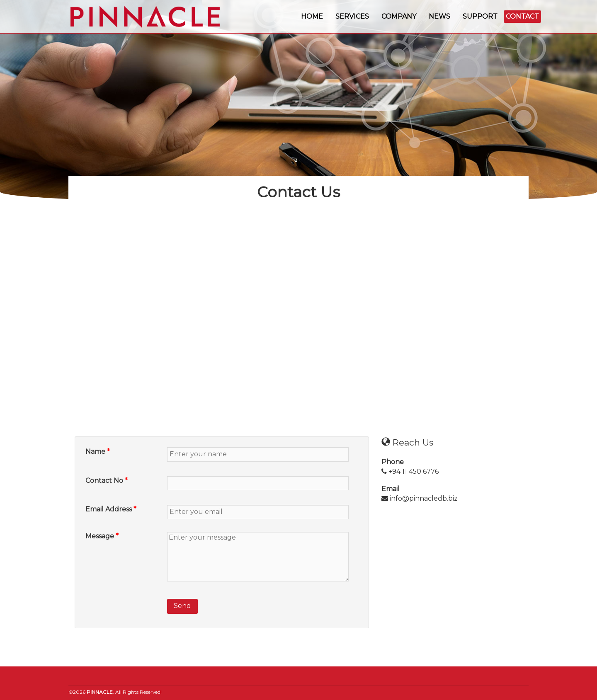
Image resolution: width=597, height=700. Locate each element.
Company (399, 16)
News (439, 16)
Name (98, 452)
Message (102, 536)
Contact (522, 16)
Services (352, 16)
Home (312, 16)
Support (480, 16)
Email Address (111, 509)
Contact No (107, 481)
